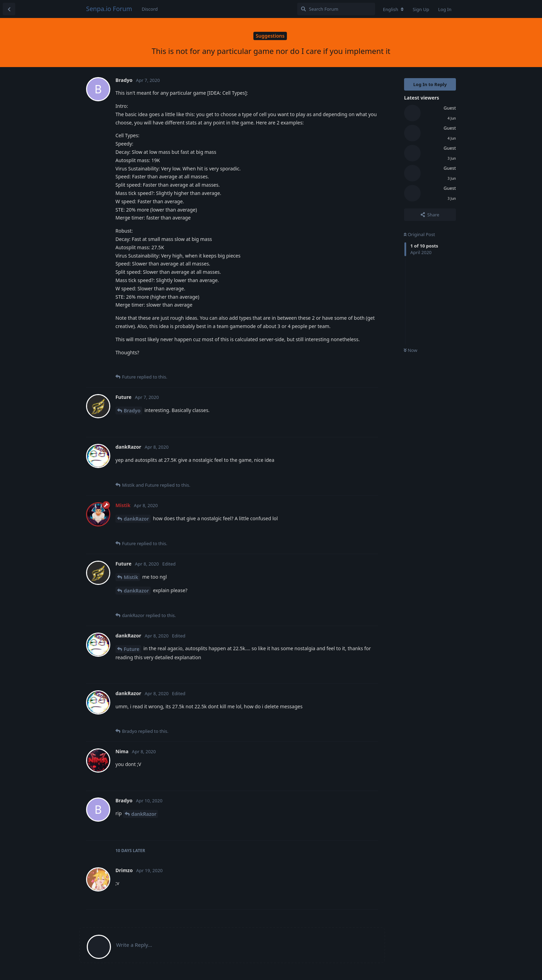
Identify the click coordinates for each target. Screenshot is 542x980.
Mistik (131, 577)
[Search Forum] (336, 9)
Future (132, 649)
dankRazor (136, 519)
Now (410, 350)
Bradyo (132, 410)
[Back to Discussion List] (9, 9)
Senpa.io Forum (109, 9)
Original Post (419, 234)
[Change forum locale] (393, 9)
